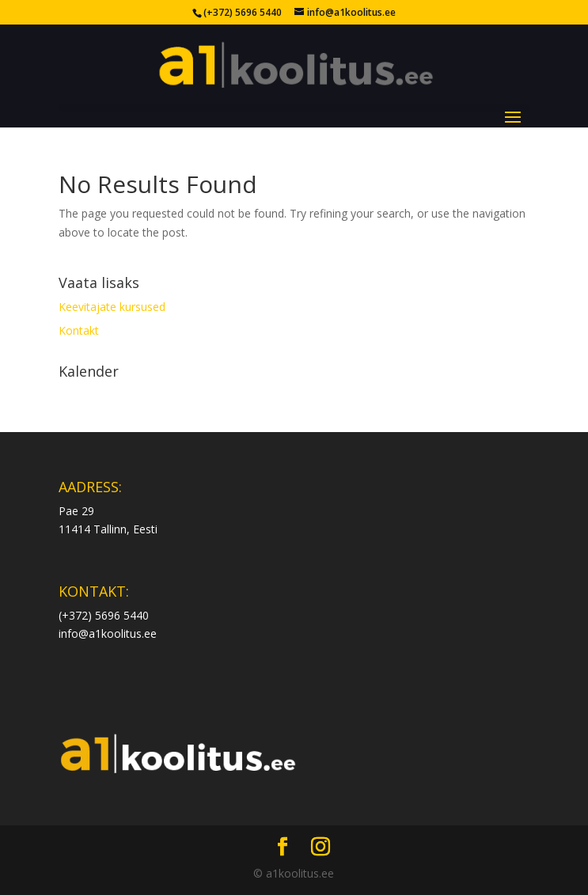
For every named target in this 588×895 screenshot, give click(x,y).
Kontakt (79, 330)
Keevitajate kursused (112, 307)
